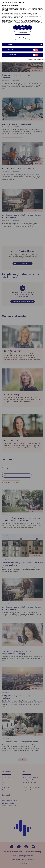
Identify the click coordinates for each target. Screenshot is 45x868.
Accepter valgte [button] (23, 33)
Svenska (12, 5)
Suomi (17, 5)
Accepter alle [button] (23, 28)
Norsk (8, 5)
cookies (17, 23)
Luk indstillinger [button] (22, 38)
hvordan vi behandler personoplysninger (31, 23)
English (4, 5)
